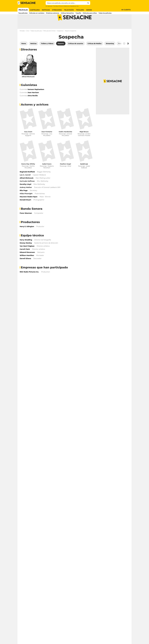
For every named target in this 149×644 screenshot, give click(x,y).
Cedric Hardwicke (65, 140)
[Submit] (88, 3)
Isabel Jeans (47, 173)
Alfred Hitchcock (28, 85)
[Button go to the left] (124, 52)
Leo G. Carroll (25, 184)
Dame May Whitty (28, 173)
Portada (22, 40)
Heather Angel (65, 173)
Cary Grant (28, 140)
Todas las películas (36, 40)
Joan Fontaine (47, 140)
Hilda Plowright (26, 202)
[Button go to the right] (128, 52)
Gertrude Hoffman (27, 190)
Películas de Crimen (49, 40)
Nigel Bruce (84, 140)
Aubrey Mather (26, 196)
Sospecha (60, 40)
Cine (28, 40)
